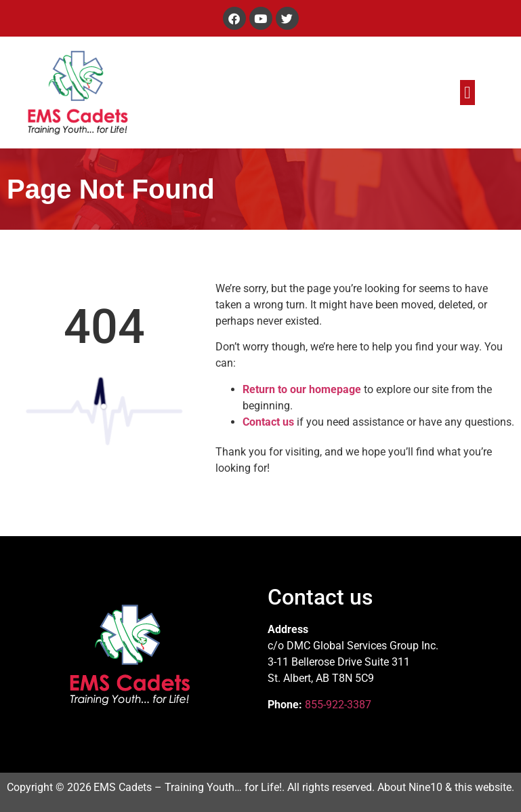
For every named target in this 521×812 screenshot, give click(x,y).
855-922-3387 (338, 705)
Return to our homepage (302, 389)
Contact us (268, 422)
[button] (467, 93)
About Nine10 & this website (444, 787)
